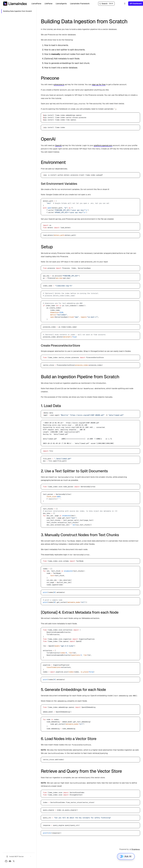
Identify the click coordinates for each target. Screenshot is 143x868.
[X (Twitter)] (14, 861)
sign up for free (99, 84)
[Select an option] (123, 4)
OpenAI (58, 145)
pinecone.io (59, 84)
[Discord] (10, 861)
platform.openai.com (103, 145)
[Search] (106, 4)
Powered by (130, 849)
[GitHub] (6, 861)
